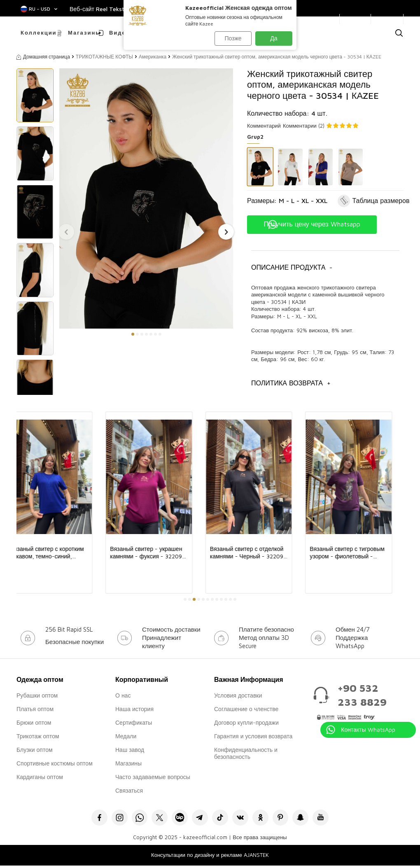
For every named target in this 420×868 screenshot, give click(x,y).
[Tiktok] (221, 819)
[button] (133, 334)
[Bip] (176, 819)
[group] (146, 198)
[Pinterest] (289, 819)
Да (274, 38)
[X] (153, 819)
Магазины (83, 33)
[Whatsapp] (131, 819)
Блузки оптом (35, 750)
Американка (153, 57)
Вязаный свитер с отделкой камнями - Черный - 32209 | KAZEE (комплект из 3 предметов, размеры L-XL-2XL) (258, 553)
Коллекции (39, 33)
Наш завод (130, 750)
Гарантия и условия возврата (253, 736)
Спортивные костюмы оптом (55, 763)
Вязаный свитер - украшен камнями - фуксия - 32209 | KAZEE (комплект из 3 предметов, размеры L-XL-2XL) (160, 553)
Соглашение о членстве (246, 709)
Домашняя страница (43, 57)
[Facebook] (85, 819)
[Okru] (267, 819)
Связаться (129, 790)
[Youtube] (335, 819)
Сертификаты (134, 722)
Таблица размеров (381, 201)
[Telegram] (199, 819)
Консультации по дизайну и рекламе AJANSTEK (210, 858)
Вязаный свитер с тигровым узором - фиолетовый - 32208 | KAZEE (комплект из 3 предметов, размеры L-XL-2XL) (360, 553)
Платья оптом (35, 709)
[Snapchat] (312, 819)
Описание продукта (292, 267)
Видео (120, 33)
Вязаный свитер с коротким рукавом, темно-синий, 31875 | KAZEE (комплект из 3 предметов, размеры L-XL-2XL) (60, 553)
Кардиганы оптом (40, 777)
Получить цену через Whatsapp (312, 224)
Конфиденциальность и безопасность (246, 753)
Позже (232, 38)
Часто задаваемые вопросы (153, 777)
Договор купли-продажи (246, 722)
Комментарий (264, 126)
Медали (126, 736)
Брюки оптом (34, 722)
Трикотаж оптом (38, 736)
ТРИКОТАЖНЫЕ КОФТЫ (104, 57)
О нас (123, 695)
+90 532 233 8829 (362, 695)
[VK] (244, 819)
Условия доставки (238, 695)
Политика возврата (291, 383)
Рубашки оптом (37, 695)
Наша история (134, 709)
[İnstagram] (108, 819)
